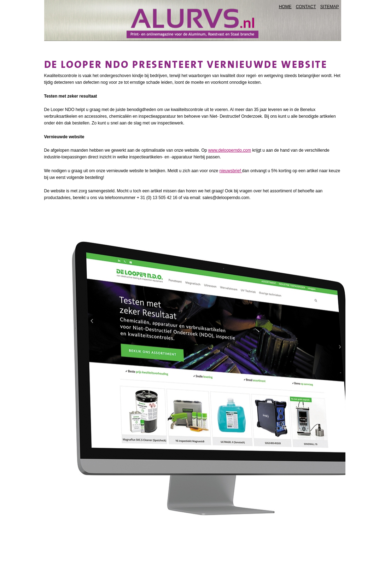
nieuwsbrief (231, 171)
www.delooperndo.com (230, 150)
